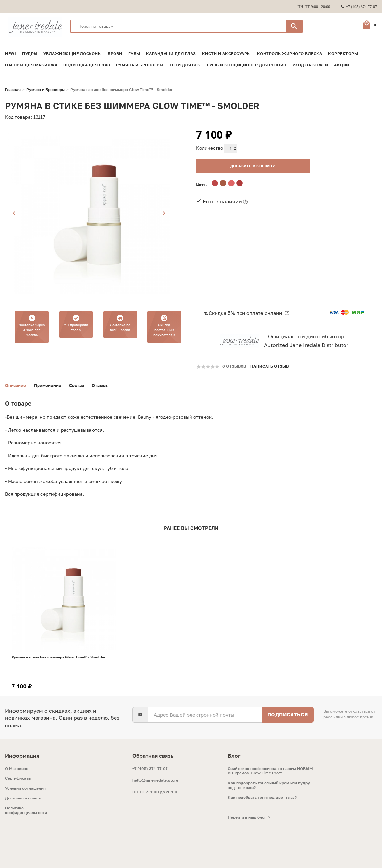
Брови (115, 54)
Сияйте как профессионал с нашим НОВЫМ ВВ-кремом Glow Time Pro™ (270, 771)
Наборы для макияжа (31, 65)
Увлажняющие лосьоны (73, 54)
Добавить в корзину (245, 165)
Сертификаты (18, 779)
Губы (134, 54)
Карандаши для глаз (171, 54)
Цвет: (202, 183)
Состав (81, 386)
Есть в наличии (222, 200)
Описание (16, 386)
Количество (210, 148)
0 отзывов (234, 366)
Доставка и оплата (23, 798)
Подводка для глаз (87, 65)
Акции (342, 65)
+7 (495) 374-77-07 (150, 769)
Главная (13, 90)
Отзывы (106, 386)
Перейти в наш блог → (249, 818)
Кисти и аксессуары (227, 54)
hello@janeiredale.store (155, 781)
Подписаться (288, 715)
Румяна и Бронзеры (140, 65)
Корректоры (343, 54)
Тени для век (185, 65)
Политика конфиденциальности (26, 811)
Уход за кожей (310, 65)
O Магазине (17, 769)
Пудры (30, 54)
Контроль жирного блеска (290, 54)
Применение (51, 386)
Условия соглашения (25, 789)
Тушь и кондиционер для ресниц (246, 65)
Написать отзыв (269, 366)
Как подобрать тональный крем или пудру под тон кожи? (269, 786)
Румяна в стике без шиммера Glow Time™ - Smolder (58, 657)
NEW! (11, 54)
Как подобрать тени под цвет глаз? (262, 798)
